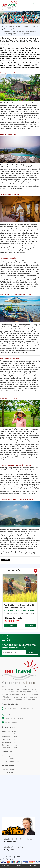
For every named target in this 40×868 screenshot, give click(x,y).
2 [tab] (7, 23)
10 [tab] (33, 23)
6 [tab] (20, 23)
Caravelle (13, 470)
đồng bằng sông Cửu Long (13, 103)
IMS (13, 859)
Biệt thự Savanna (29, 440)
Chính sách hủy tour (9, 745)
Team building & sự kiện (11, 761)
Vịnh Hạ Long (8, 532)
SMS (21, 866)
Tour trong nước (8, 756)
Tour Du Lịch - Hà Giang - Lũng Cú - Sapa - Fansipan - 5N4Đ (19, 606)
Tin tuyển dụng (7, 772)
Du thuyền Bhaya (12, 538)
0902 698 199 (10, 842)
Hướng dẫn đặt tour (9, 736)
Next (37, 17)
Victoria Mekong (24, 327)
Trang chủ (7, 26)
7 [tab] (23, 23)
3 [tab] (10, 23)
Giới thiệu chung (8, 769)
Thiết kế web (5, 859)
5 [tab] (17, 23)
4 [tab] (14, 23)
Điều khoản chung (9, 739)
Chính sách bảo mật (9, 748)
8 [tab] (26, 23)
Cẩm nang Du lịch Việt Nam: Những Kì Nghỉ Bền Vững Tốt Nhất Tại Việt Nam (21, 32)
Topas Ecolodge (8, 167)
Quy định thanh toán (10, 742)
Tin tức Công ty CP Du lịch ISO (27, 26)
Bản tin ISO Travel (9, 731)
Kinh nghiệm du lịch (9, 734)
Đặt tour (30, 625)
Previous (3, 17)
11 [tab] (36, 23)
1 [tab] (4, 23)
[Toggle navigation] (36, 5)
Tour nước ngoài (8, 759)
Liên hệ (34, 866)
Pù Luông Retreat (10, 367)
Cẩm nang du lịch (11, 29)
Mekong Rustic (22, 107)
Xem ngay (10, 625)
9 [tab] (30, 23)
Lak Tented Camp (18, 227)
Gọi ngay (8, 866)
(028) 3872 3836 (11, 850)
